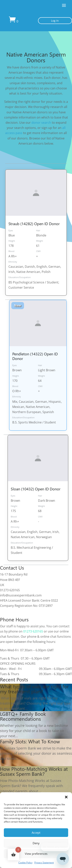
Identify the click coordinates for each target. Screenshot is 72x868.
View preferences (36, 854)
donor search (41, 123)
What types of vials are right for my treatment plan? (34, 689)
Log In (55, 21)
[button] (66, 797)
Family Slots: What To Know (30, 741)
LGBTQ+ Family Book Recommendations (23, 716)
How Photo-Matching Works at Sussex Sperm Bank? (34, 771)
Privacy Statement (44, 863)
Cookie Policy (25, 863)
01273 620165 (33, 631)
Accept (36, 833)
